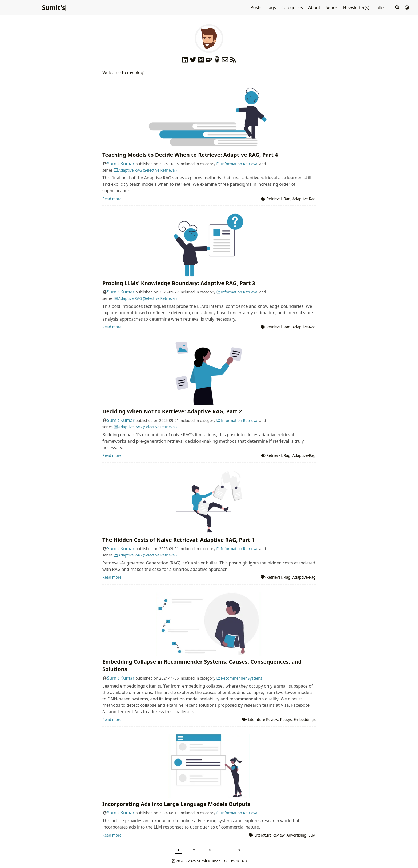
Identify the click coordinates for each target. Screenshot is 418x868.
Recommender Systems (239, 678)
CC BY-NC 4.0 (235, 861)
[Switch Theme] (407, 7)
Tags (272, 7)
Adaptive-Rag (304, 199)
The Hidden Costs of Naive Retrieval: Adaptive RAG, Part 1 (178, 540)
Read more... (113, 199)
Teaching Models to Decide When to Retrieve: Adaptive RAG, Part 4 (190, 155)
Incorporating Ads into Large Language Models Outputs (176, 804)
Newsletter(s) (357, 7)
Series (332, 7)
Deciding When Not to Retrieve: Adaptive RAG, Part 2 (172, 411)
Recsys (286, 719)
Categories (293, 7)
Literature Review (263, 719)
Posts (257, 7)
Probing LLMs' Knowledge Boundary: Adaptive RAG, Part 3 (179, 283)
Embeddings (305, 719)
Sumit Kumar (121, 163)
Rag (287, 199)
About (315, 7)
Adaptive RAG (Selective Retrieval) (145, 170)
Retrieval (274, 199)
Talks (380, 7)
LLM (312, 835)
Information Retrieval (237, 164)
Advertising (297, 835)
